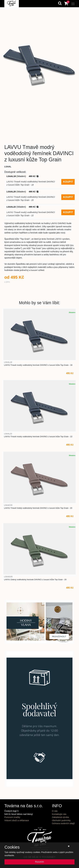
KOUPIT (68, 182)
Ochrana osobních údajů (63, 823)
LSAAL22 (22, 207)
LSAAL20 (22, 192)
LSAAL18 (22, 176)
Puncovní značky (12, 817)
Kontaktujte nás (59, 814)
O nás (55, 811)
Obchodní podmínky (61, 820)
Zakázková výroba (60, 817)
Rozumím (40, 862)
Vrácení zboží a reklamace (17, 820)
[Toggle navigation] (73, 4)
